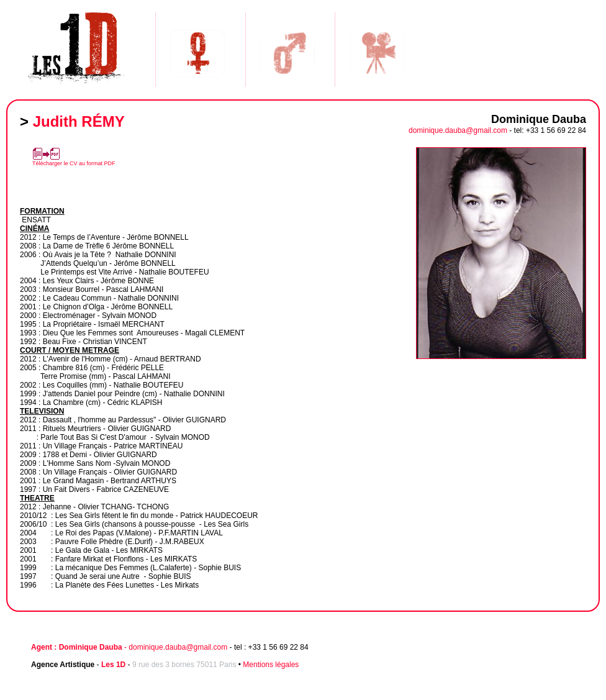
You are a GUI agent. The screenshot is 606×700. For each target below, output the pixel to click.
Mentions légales (271, 665)
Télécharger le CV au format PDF (74, 163)
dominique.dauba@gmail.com (458, 130)
